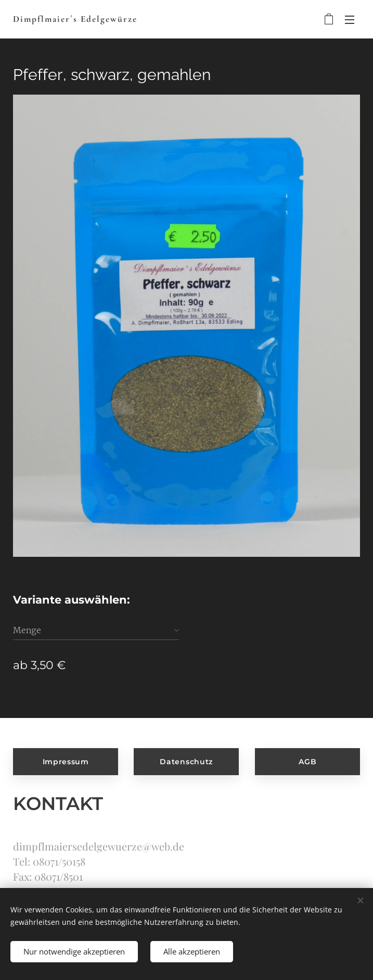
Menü (350, 20)
